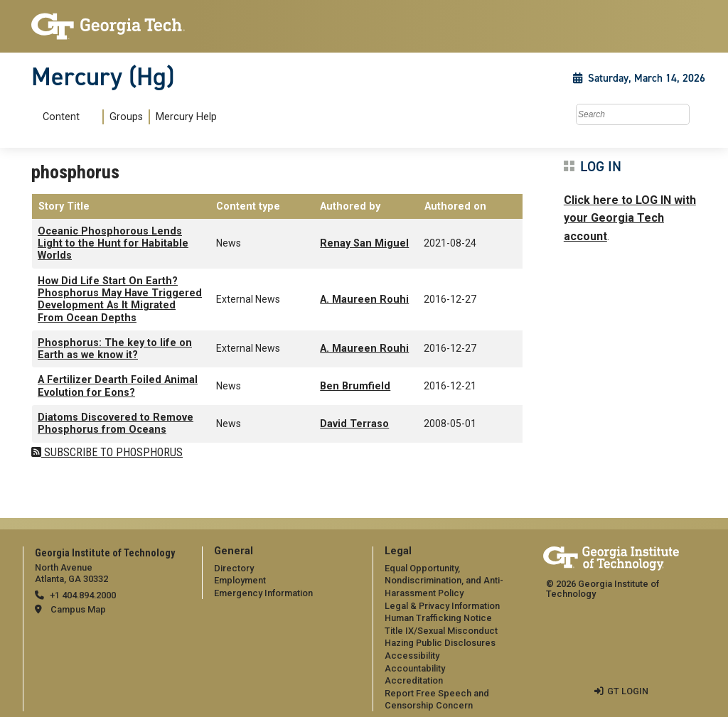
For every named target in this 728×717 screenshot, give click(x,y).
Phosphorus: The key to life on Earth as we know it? (115, 349)
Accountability (415, 668)
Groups (126, 117)
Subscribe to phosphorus (112, 452)
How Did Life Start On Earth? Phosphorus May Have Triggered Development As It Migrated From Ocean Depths (120, 300)
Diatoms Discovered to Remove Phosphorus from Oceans (116, 424)
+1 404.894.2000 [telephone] (83, 595)
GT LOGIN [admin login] (628, 691)
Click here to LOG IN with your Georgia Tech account (630, 218)
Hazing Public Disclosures (440, 643)
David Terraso (354, 424)
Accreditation (414, 680)
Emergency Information (263, 593)
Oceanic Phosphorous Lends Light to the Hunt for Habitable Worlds (113, 244)
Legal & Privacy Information (442, 606)
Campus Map (78, 609)
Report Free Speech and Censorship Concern (437, 700)
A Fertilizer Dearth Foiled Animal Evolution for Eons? (118, 386)
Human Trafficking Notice (438, 618)
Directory (234, 568)
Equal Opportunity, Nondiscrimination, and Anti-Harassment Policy (444, 581)
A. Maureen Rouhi (364, 300)
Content (61, 117)
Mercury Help (186, 117)
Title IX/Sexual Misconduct (441, 631)
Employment (240, 580)
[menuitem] (127, 117)
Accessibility (412, 656)
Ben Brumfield (355, 386)
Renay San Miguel (364, 243)
